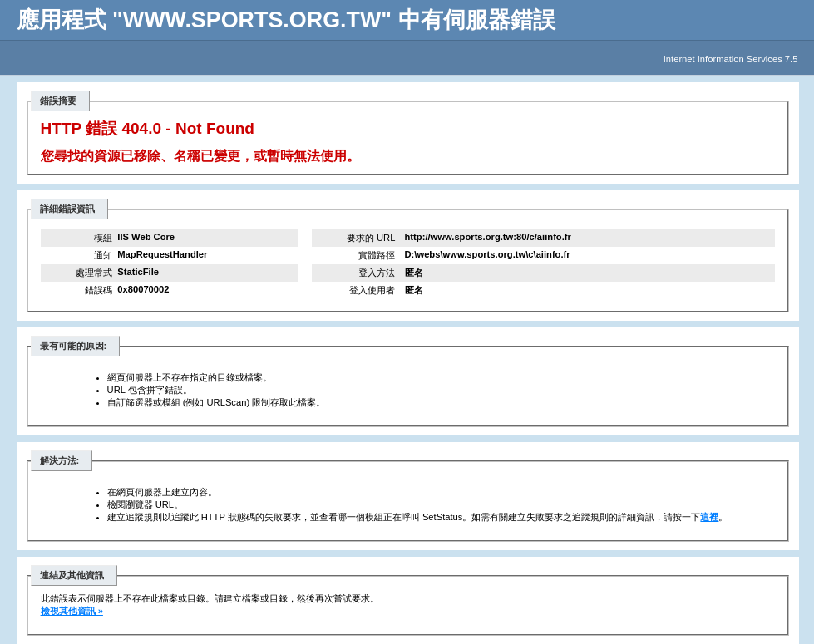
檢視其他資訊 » (72, 611)
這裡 (709, 517)
